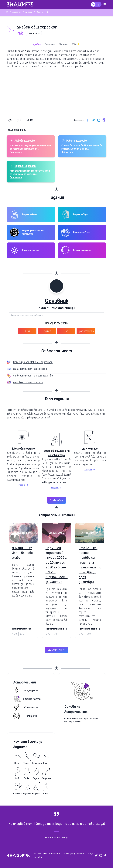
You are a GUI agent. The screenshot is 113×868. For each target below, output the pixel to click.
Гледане (23, 485)
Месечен (63, 44)
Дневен (37, 44)
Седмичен (50, 44)
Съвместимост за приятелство (33, 376)
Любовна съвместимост (28, 382)
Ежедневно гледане (23, 449)
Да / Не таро (90, 449)
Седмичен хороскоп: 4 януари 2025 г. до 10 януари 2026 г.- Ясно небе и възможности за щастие (57, 565)
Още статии (56, 650)
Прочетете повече (23, 629)
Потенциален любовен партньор (33, 362)
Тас (66, 331)
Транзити (25, 716)
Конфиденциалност (74, 854)
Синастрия (26, 707)
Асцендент (26, 690)
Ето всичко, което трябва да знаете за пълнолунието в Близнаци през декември (90, 565)
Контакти (55, 854)
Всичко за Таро (57, 500)
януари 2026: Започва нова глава (22, 553)
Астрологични (25, 682)
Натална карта (27, 699)
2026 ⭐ (76, 44)
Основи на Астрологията (76, 709)
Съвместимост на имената (30, 369)
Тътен (27, 331)
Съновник (57, 301)
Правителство (86, 331)
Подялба (47, 331)
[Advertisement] (56, 93)
